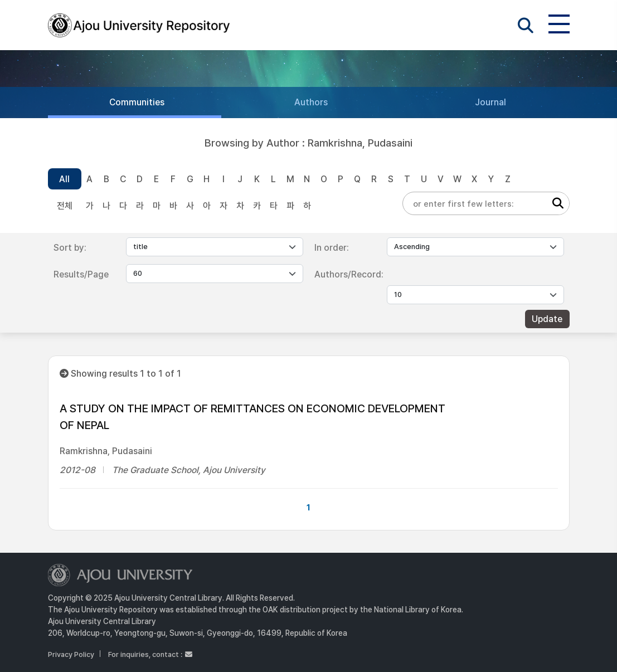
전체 (65, 206)
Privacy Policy (71, 654)
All (64, 179)
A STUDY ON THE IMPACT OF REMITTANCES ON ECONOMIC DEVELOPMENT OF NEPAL (252, 417)
